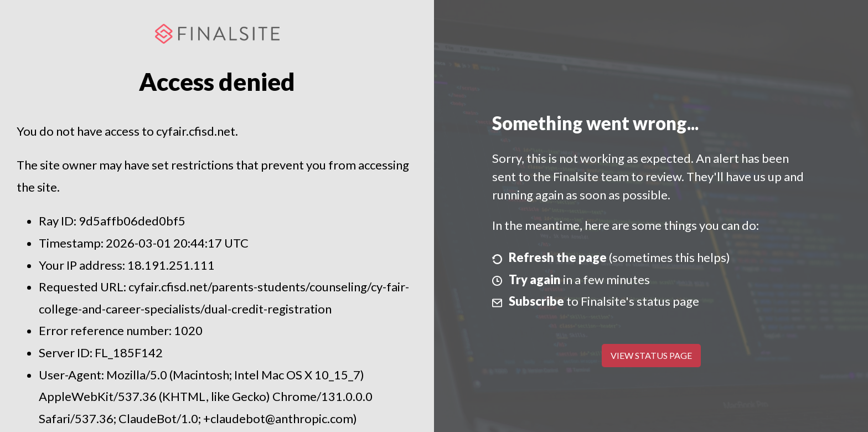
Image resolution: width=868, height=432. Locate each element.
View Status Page (651, 355)
